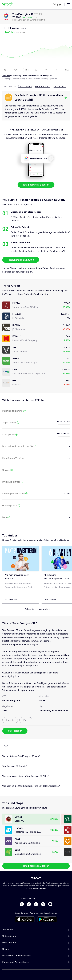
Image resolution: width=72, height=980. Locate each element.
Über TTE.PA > (25, 86)
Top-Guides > (60, 86)
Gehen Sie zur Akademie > (37, 609)
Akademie (24, 272)
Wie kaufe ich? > (43, 86)
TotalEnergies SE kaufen (36, 185)
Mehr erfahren (11, 600)
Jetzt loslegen (15, 731)
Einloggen (57, 4)
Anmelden (6, 76)
